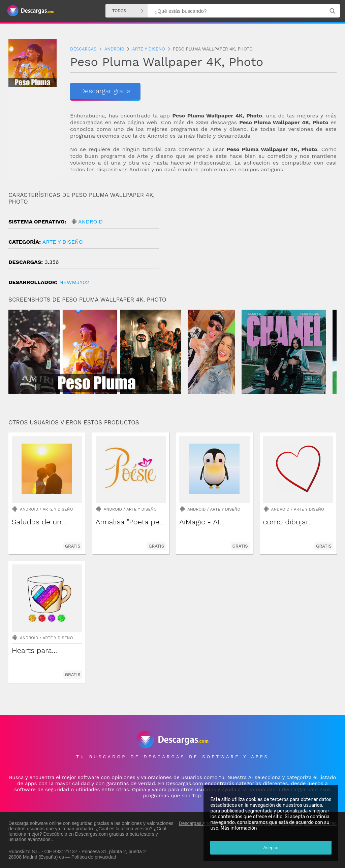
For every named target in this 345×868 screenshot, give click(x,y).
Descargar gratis (105, 91)
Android (90, 222)
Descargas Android (199, 823)
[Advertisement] (255, 249)
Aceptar (271, 848)
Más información (239, 828)
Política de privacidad (94, 857)
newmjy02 (74, 282)
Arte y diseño (63, 242)
